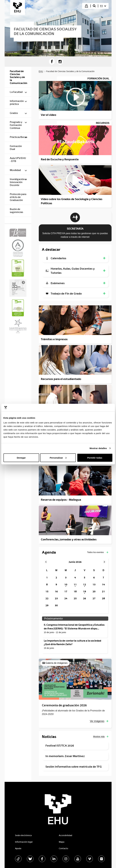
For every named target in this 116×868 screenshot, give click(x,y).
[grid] (75, 588)
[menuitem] (103, 6)
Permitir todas (95, 458)
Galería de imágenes (57, 663)
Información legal (24, 842)
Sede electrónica (23, 835)
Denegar (21, 458)
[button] (98, 552)
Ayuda (18, 848)
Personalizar (58, 458)
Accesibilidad (66, 835)
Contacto (63, 848)
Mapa (62, 842)
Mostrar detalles (98, 448)
